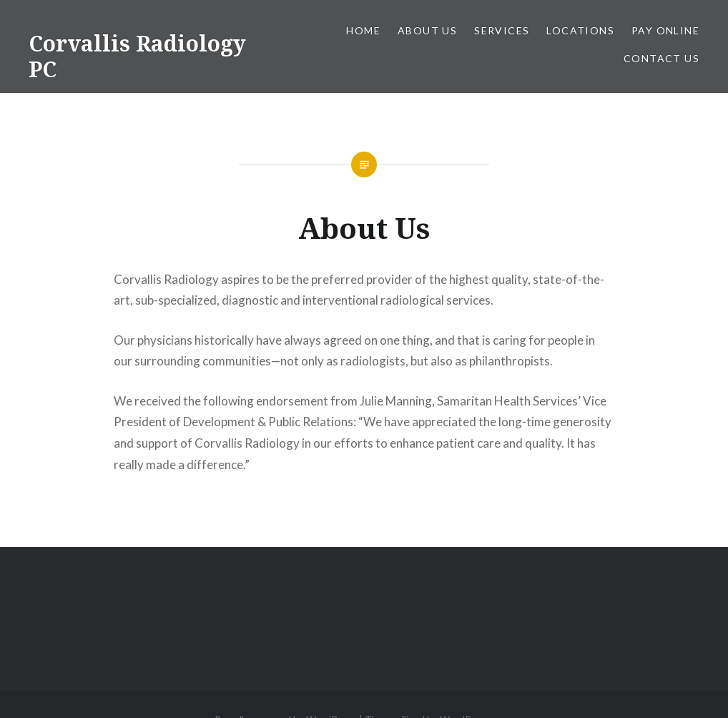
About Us (427, 30)
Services (502, 30)
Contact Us (661, 58)
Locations (580, 30)
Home (363, 30)
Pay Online (665, 30)
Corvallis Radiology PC (137, 56)
